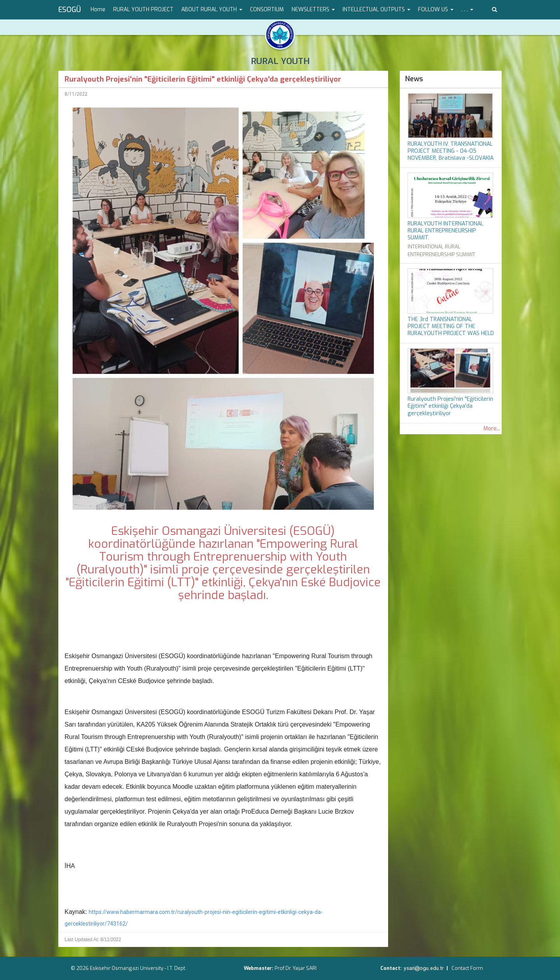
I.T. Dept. (177, 968)
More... (492, 429)
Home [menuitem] (98, 10)
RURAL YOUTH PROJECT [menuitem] (143, 10)
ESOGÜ (70, 10)
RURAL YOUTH (280, 61)
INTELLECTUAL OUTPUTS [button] (376, 10)
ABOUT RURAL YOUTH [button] (212, 10)
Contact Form (467, 968)
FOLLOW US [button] (436, 10)
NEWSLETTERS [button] (313, 10)
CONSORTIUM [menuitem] (267, 10)
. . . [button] (467, 10)
